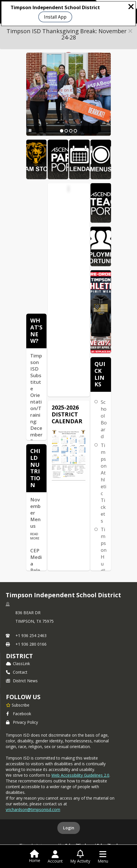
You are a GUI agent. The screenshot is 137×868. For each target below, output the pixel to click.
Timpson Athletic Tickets (104, 483)
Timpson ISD (69, 196)
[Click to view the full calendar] (34, 190)
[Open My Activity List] (80, 857)
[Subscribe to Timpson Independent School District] (18, 705)
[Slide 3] (71, 131)
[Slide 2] (66, 131)
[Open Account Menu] (55, 857)
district (19, 656)
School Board (104, 419)
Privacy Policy (22, 722)
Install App (55, 17)
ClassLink (18, 664)
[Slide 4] (75, 131)
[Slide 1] (62, 131)
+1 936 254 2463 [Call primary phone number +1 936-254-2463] (31, 635)
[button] (130, 31)
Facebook (19, 714)
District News (22, 681)
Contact (17, 672)
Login (69, 828)
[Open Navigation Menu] (103, 857)
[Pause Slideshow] (30, 130)
